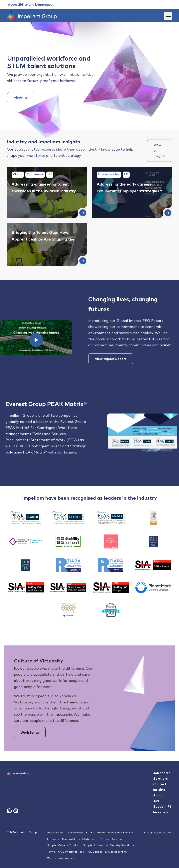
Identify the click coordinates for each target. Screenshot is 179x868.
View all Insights (160, 151)
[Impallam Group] (19, 781)
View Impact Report (111, 359)
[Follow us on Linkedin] (9, 811)
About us (21, 98)
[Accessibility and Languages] (30, 5)
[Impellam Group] (32, 16)
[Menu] (168, 16)
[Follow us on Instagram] (16, 811)
